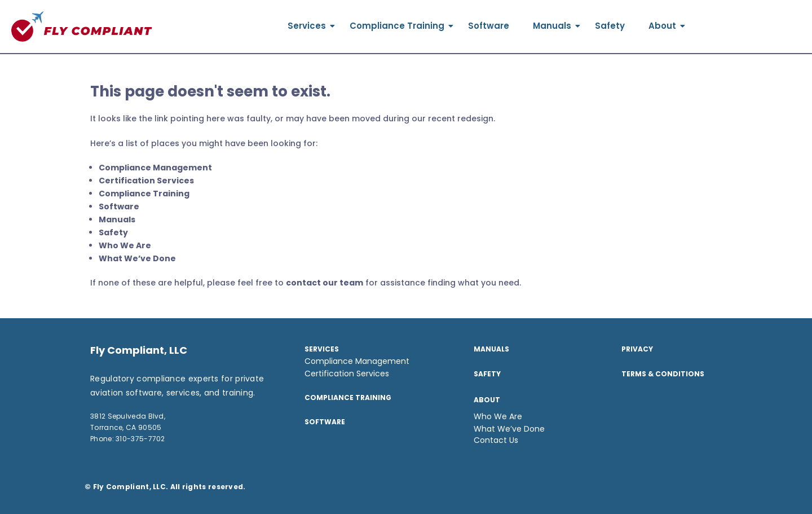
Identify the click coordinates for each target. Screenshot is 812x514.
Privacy (637, 349)
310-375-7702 (140, 439)
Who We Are (125, 245)
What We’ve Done (137, 258)
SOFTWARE (325, 422)
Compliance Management (155, 168)
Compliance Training (400, 26)
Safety (610, 26)
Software (489, 26)
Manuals (555, 26)
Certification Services (146, 181)
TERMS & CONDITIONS (663, 374)
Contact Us (496, 440)
